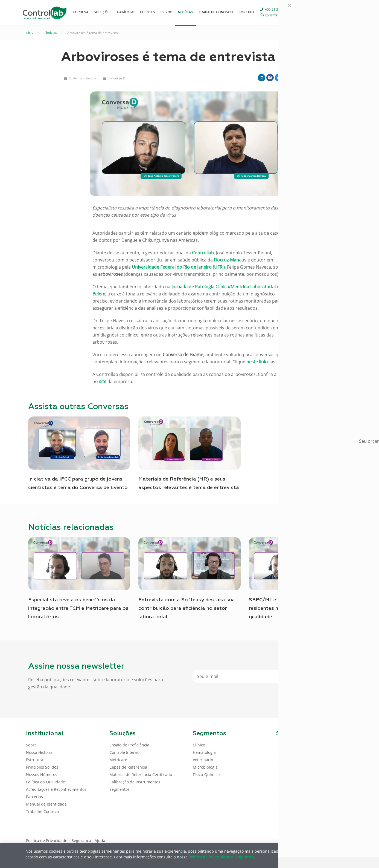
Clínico (199, 745)
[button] (262, 78)
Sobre (31, 745)
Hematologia (204, 752)
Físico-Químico (206, 774)
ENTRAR (340, 12)
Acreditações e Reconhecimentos (56, 789)
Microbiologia (205, 767)
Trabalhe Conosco (42, 811)
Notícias (51, 32)
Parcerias (34, 797)
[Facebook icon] (318, 840)
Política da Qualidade (46, 782)
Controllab (203, 253)
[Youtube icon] (335, 840)
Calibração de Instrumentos (135, 782)
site (103, 381)
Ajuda (100, 840)
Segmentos (119, 789)
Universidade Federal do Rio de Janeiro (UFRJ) (178, 267)
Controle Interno (124, 752)
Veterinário (203, 760)
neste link (256, 362)
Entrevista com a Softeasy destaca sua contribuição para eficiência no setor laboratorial (187, 608)
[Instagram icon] (344, 840)
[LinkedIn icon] (327, 840)
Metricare (118, 760)
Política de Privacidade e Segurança (59, 840)
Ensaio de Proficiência (129, 745)
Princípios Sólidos (42, 767)
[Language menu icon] (316, 12)
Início (29, 32)
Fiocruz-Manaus (230, 260)
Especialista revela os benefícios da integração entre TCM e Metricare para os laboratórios (78, 608)
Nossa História (39, 752)
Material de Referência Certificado (141, 774)
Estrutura (35, 760)
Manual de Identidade (46, 804)
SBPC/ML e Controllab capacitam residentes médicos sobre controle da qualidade (294, 608)
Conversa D (116, 78)
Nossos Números (42, 774)
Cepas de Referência (128, 767)
